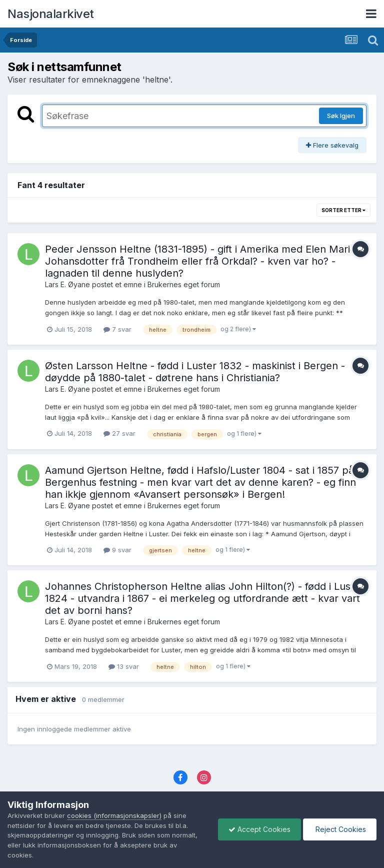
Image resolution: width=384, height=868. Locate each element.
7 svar (117, 329)
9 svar (117, 550)
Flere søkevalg (332, 145)
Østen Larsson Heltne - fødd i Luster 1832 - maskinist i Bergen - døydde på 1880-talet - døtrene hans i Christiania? (195, 372)
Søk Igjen (341, 116)
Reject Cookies (340, 829)
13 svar (124, 666)
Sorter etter (343, 210)
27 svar (119, 433)
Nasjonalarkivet (51, 14)
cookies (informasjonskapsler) (114, 815)
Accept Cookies (259, 829)
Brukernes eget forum (184, 284)
